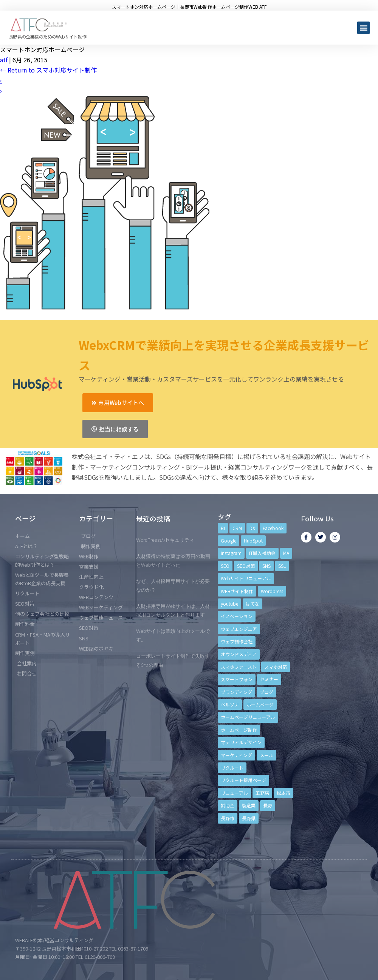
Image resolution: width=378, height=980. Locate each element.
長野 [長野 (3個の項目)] (268, 805)
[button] (363, 28)
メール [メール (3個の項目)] (266, 755)
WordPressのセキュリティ (165, 540)
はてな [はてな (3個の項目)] (253, 604)
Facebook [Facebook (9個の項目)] (273, 528)
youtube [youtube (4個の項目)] (229, 604)
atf (4, 60)
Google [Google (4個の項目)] (229, 540)
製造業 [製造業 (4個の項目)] (249, 805)
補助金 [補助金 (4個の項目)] (228, 805)
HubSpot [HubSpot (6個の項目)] (253, 540)
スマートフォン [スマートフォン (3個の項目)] (237, 679)
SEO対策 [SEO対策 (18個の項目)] (246, 566)
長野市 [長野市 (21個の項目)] (228, 818)
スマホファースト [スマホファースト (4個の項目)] (239, 667)
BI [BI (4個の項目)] (223, 528)
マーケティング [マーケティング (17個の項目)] (236, 755)
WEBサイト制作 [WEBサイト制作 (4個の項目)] (237, 591)
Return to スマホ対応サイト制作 (48, 70)
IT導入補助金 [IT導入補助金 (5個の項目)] (262, 553)
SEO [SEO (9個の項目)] (225, 566)
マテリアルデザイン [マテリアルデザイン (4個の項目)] (241, 742)
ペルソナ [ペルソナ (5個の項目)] (230, 704)
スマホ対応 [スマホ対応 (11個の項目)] (276, 667)
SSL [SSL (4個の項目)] (282, 566)
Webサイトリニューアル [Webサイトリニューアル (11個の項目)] (246, 578)
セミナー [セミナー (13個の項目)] (269, 679)
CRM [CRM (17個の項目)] (237, 528)
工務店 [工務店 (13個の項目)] (262, 793)
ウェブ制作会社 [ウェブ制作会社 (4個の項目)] (237, 641)
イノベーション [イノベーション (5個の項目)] (237, 616)
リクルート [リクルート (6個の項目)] (232, 767)
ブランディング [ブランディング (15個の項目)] (236, 692)
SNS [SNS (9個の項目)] (266, 566)
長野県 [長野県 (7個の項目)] (249, 818)
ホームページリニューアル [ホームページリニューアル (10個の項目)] (248, 717)
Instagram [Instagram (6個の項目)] (231, 553)
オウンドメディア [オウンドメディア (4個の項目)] (239, 654)
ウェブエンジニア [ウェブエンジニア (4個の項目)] (239, 629)
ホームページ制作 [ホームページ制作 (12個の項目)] (239, 730)
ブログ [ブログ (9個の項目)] (266, 692)
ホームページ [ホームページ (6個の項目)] (260, 704)
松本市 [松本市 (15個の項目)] (283, 793)
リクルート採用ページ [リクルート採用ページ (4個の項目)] (243, 780)
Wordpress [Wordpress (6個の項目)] (272, 591)
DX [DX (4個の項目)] (252, 528)
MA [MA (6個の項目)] (286, 553)
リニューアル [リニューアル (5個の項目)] (234, 793)
